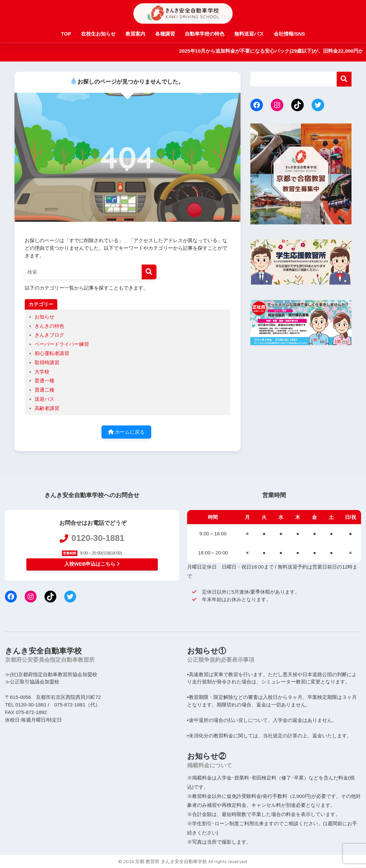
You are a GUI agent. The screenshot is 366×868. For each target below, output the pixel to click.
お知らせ (44, 317)
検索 (344, 79)
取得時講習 (47, 362)
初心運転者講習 (52, 353)
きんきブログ (49, 335)
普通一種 (44, 381)
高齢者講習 (47, 408)
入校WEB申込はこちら (92, 564)
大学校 (42, 372)
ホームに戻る (126, 432)
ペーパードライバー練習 (62, 344)
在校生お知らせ (98, 34)
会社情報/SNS (289, 34)
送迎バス (44, 399)
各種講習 (165, 34)
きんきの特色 (49, 326)
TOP (66, 34)
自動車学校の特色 (205, 34)
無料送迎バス (249, 34)
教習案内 (135, 34)
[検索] (149, 272)
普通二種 (44, 390)
